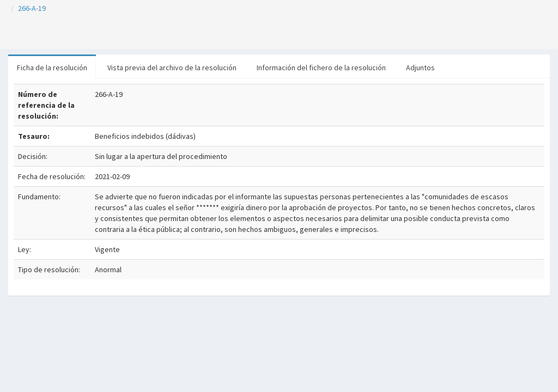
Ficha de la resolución (52, 68)
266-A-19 (32, 8)
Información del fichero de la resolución (321, 68)
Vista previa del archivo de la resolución (172, 68)
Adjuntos (420, 68)
